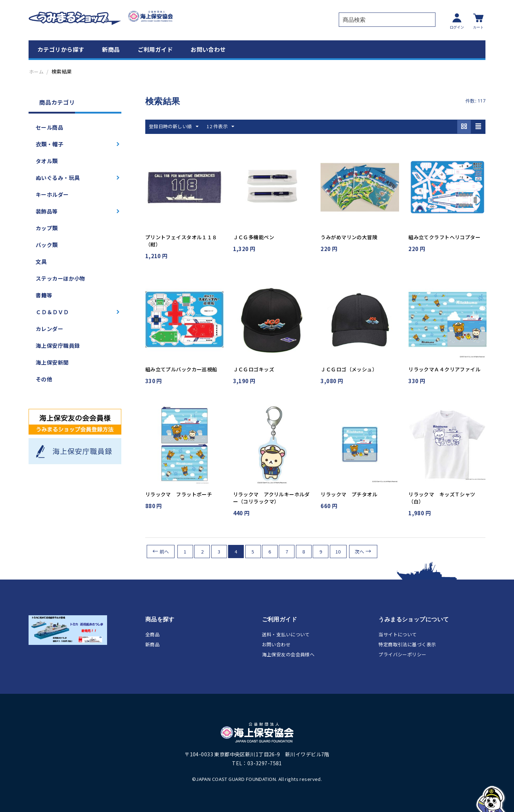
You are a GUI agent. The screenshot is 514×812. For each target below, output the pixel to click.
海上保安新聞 (52, 362)
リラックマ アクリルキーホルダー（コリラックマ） (271, 498)
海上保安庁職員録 (58, 345)
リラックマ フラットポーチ (179, 494)
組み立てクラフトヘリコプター (444, 237)
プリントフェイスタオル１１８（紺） (181, 241)
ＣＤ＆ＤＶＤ (52, 312)
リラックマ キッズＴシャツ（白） (442, 498)
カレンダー (49, 329)
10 (338, 552)
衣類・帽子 (49, 144)
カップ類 (47, 228)
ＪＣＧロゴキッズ (254, 369)
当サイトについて (397, 634)
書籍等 (44, 295)
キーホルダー (52, 194)
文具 (41, 262)
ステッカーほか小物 (61, 278)
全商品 (152, 634)
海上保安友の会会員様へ (288, 654)
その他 (44, 379)
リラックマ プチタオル (349, 494)
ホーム (36, 72)
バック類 (47, 245)
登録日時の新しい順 (174, 127)
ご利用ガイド (155, 49)
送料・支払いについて (286, 634)
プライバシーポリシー (402, 654)
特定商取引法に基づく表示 (407, 644)
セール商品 (49, 127)
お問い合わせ (208, 49)
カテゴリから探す (61, 49)
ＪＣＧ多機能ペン (254, 237)
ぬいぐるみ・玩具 (58, 178)
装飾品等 (47, 211)
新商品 (111, 49)
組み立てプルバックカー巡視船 (181, 369)
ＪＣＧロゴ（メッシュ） (349, 369)
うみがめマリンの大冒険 (349, 237)
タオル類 (47, 161)
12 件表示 (220, 127)
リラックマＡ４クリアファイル (444, 369)
